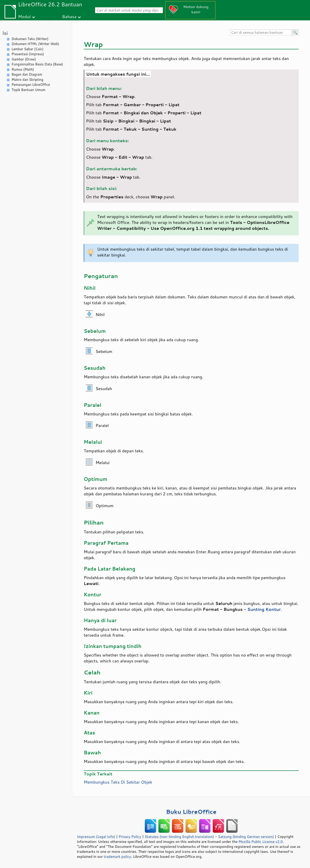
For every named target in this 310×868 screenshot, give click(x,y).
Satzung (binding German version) (246, 837)
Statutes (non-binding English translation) (179, 837)
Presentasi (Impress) (28, 54)
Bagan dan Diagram (27, 74)
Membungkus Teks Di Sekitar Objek (118, 782)
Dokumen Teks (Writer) (30, 39)
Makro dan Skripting (27, 80)
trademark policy (117, 856)
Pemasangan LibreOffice (31, 85)
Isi (5, 33)
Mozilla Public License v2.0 (261, 842)
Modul (24, 16)
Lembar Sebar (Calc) (27, 49)
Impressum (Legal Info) (96, 837)
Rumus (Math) (23, 69)
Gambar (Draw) (24, 59)
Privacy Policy (130, 837)
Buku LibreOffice (191, 812)
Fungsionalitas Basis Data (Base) (37, 64)
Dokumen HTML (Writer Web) (35, 44)
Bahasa (69, 16)
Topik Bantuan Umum (28, 90)
